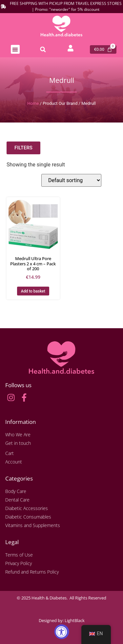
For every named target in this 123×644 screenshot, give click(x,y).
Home (33, 103)
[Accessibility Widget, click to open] (61, 632)
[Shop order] (71, 180)
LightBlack (75, 620)
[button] (15, 49)
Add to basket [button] (33, 291)
